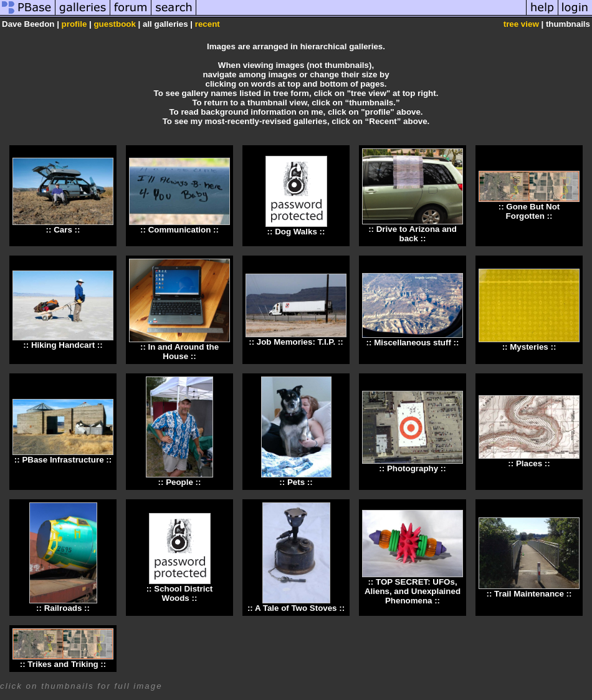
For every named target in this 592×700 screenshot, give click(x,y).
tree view (521, 24)
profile (74, 24)
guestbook (114, 24)
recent (208, 24)
